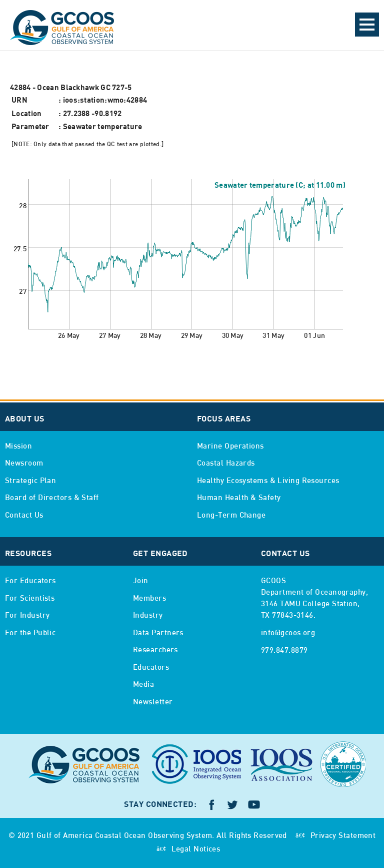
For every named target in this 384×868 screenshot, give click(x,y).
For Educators (30, 581)
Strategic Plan (30, 481)
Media (143, 685)
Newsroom (24, 464)
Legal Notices (196, 849)
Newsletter (153, 702)
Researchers (155, 650)
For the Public (30, 633)
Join (141, 581)
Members (149, 599)
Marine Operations (230, 447)
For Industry (27, 616)
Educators (151, 668)
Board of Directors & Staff (52, 498)
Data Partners (158, 633)
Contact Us (24, 516)
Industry (148, 616)
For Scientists (30, 599)
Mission (18, 447)
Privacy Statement (343, 836)
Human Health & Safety (239, 498)
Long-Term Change (231, 516)
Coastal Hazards (226, 464)
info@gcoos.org (288, 633)
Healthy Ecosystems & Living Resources (268, 481)
